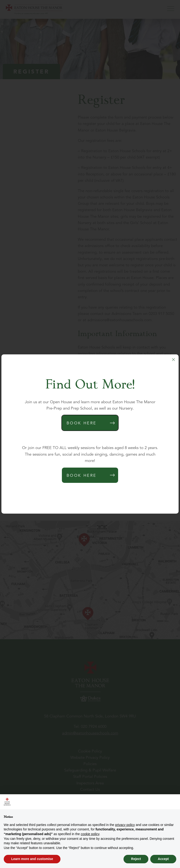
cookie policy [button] (90, 834)
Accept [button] (163, 859)
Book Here (82, 423)
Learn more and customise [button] (32, 859)
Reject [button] (136, 859)
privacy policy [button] (125, 825)
